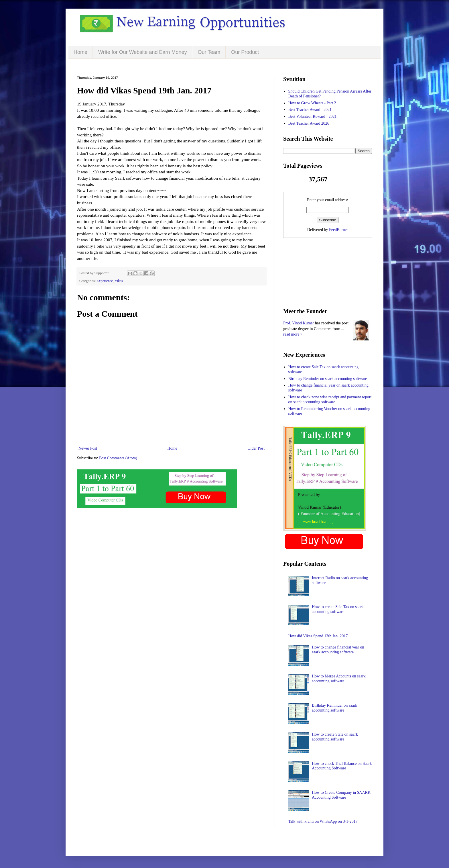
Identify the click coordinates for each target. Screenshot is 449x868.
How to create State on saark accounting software (335, 737)
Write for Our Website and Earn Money (142, 52)
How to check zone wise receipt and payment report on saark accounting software (330, 399)
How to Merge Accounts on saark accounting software (339, 679)
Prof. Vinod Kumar (299, 323)
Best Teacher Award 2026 (309, 123)
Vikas (119, 281)
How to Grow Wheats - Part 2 (312, 103)
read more (291, 334)
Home (80, 52)
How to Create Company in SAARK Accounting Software (341, 795)
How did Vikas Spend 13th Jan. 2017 (318, 636)
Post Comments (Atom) (118, 458)
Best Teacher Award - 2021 (310, 110)
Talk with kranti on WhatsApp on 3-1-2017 (323, 821)
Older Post (256, 448)
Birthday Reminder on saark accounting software (328, 379)
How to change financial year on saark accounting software (338, 650)
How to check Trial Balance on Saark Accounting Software (342, 766)
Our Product (245, 52)
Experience (105, 281)
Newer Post (88, 448)
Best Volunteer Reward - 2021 (313, 116)
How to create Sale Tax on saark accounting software (338, 609)
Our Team (209, 52)
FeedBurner (338, 230)
